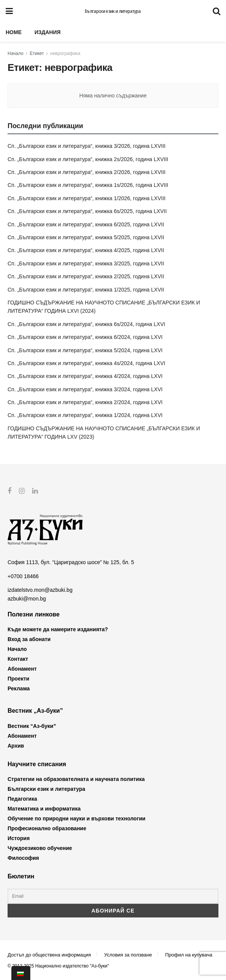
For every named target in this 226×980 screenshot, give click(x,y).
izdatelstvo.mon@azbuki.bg (40, 590)
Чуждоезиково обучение (40, 848)
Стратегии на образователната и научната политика (76, 779)
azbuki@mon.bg (27, 598)
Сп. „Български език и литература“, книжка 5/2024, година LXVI (85, 350)
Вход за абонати (29, 639)
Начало (16, 53)
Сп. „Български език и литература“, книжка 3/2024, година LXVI (85, 389)
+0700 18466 (23, 576)
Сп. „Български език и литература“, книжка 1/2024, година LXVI (85, 415)
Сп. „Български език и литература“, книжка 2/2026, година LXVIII (87, 172)
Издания (48, 32)
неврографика (65, 53)
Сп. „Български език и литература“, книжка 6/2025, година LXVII (86, 224)
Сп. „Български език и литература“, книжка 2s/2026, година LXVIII (88, 159)
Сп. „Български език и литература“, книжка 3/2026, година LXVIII (87, 146)
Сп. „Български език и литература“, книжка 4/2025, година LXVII (86, 250)
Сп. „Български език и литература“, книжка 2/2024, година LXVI (85, 402)
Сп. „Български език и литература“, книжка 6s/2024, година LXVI (86, 324)
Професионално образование (47, 828)
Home (14, 32)
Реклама (19, 688)
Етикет (37, 53)
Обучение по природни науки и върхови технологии (76, 818)
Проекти (18, 679)
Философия (23, 858)
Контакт (18, 659)
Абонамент (22, 669)
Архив (16, 745)
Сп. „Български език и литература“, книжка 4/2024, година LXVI (85, 376)
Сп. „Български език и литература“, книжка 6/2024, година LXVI (85, 337)
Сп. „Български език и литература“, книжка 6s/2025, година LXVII (87, 211)
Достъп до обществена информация (49, 954)
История (19, 838)
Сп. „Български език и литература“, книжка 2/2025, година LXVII (86, 276)
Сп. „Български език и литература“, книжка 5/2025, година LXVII (86, 237)
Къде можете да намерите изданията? (58, 629)
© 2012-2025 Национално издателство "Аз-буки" (58, 966)
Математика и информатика (44, 809)
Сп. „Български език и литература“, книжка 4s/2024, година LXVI (86, 363)
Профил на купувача (189, 954)
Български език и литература (113, 11)
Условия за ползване (128, 954)
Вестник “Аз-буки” (32, 726)
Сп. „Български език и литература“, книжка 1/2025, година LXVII (86, 290)
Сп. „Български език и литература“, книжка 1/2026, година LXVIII (87, 198)
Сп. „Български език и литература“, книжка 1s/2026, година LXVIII (88, 185)
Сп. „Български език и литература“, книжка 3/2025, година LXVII (86, 263)
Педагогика (22, 799)
